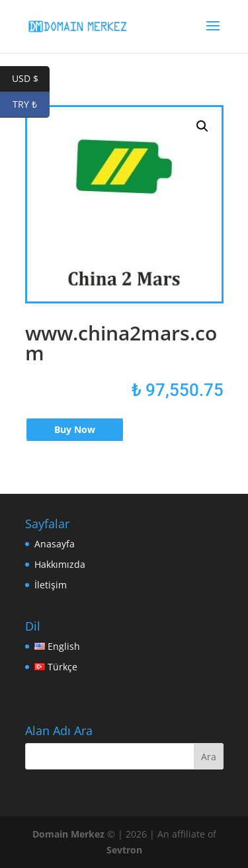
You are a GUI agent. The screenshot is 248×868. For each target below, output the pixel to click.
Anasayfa (55, 544)
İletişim (51, 585)
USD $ (31, 79)
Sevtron (124, 850)
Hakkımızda (60, 564)
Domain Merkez (68, 834)
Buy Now (75, 429)
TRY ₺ (31, 105)
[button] (202, 126)
